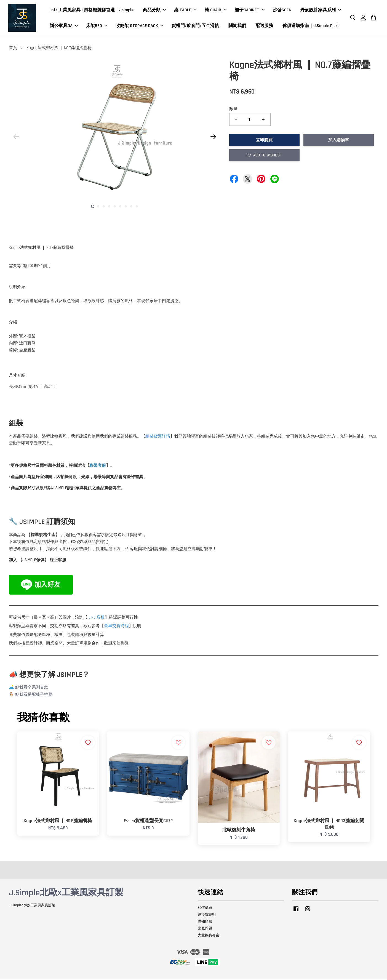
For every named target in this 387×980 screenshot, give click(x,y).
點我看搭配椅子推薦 (34, 696)
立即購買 (264, 141)
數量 (233, 110)
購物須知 (205, 923)
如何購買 (205, 909)
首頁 (13, 49)
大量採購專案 (209, 936)
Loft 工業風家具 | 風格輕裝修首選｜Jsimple (91, 11)
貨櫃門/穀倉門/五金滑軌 (195, 26)
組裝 (150, 437)
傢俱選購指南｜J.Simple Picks (311, 26)
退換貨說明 (207, 916)
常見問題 (205, 930)
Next (213, 138)
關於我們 (237, 26)
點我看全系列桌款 (32, 689)
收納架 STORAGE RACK (140, 26)
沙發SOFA (282, 11)
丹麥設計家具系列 (321, 11)
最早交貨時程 (116, 627)
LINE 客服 (97, 618)
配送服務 (264, 26)
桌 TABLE (185, 11)
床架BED (97, 26)
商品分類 (154, 11)
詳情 (166, 437)
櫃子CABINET (250, 11)
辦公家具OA (64, 26)
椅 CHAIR (216, 11)
